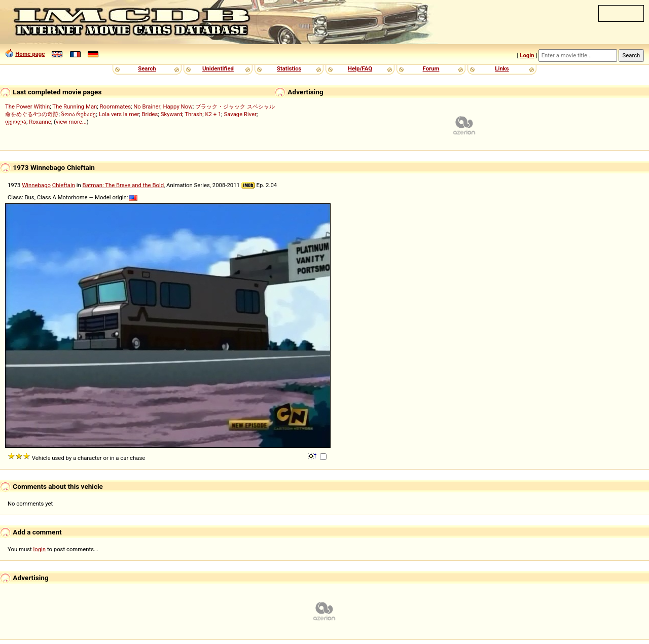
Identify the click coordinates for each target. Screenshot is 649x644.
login (40, 549)
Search (147, 68)
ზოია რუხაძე (79, 114)
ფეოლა (16, 122)
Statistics (289, 68)
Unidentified (218, 68)
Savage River (241, 114)
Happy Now (178, 106)
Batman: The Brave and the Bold (123, 185)
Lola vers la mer (119, 114)
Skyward (172, 114)
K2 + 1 (213, 114)
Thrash (193, 114)
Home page (30, 54)
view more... (71, 122)
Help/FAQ (360, 68)
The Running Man (75, 106)
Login (527, 55)
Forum (431, 68)
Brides (150, 114)
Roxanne (40, 122)
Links (502, 68)
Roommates (116, 106)
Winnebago (36, 185)
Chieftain (64, 185)
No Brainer (147, 106)
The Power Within (27, 106)
